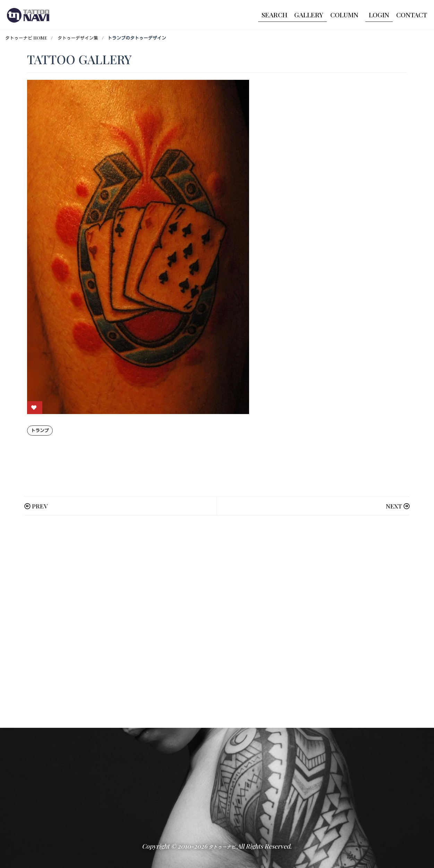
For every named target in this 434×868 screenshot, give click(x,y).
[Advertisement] (217, 622)
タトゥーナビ (222, 847)
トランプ (40, 430)
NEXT (394, 506)
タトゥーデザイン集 (78, 38)
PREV (40, 506)
